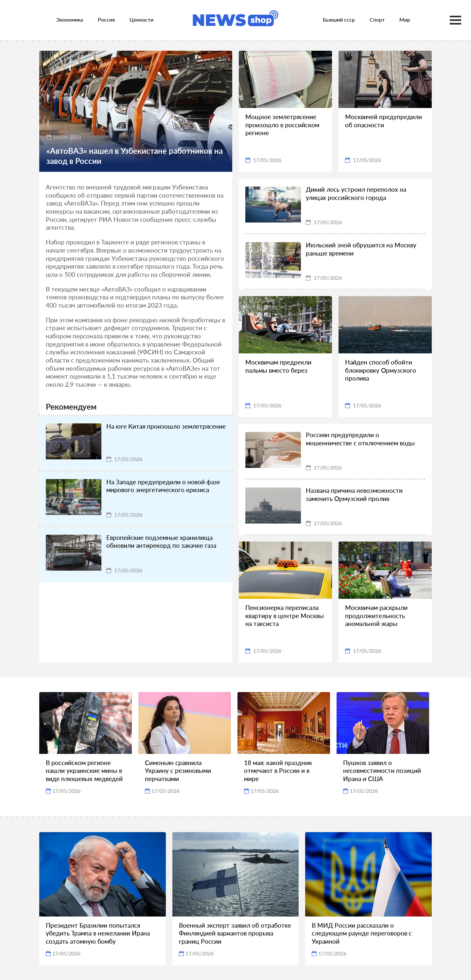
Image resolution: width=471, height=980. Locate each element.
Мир (405, 19)
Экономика (70, 19)
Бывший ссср (339, 19)
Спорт (377, 19)
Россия (106, 19)
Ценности (141, 19)
